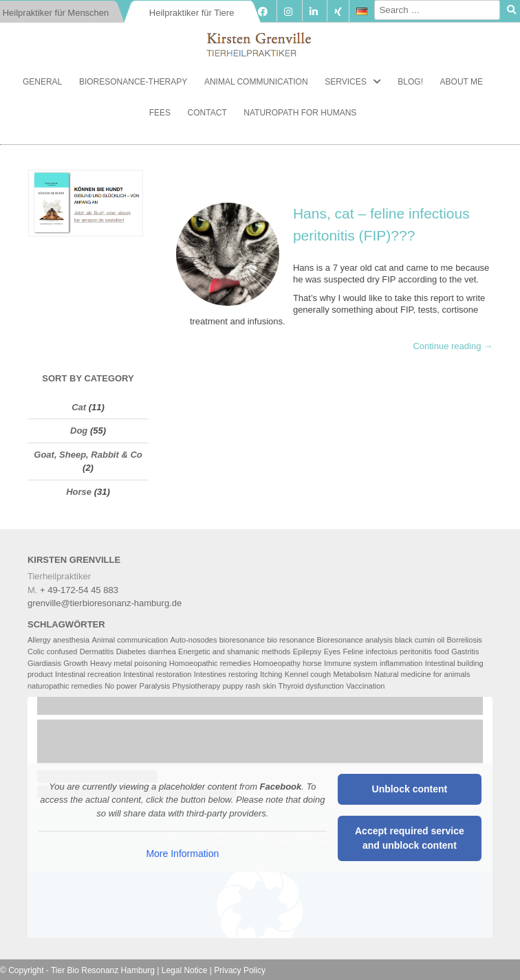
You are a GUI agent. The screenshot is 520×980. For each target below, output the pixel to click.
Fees (160, 113)
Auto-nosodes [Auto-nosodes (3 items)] (194, 640)
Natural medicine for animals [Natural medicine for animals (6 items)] (422, 674)
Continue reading (453, 346)
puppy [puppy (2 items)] (233, 686)
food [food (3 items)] (441, 652)
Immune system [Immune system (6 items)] (351, 663)
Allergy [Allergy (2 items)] (39, 640)
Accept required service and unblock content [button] (410, 838)
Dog (79, 431)
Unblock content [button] (410, 789)
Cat (79, 407)
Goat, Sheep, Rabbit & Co (88, 455)
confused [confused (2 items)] (62, 652)
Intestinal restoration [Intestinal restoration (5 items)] (157, 674)
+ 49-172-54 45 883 (79, 590)
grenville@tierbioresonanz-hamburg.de (105, 603)
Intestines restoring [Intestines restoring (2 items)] (226, 674)
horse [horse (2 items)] (312, 663)
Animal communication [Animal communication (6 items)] (130, 640)
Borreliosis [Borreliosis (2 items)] (465, 640)
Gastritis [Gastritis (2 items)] (465, 652)
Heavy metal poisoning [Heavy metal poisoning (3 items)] (128, 663)
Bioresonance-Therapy (133, 82)
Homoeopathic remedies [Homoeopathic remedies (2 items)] (210, 663)
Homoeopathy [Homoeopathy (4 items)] (277, 663)
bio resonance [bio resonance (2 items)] (291, 640)
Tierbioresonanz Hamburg (260, 41)
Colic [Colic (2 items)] (36, 652)
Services (345, 82)
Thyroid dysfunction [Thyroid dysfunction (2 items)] (311, 686)
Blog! (410, 82)
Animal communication (256, 82)
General (42, 82)
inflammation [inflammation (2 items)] (401, 663)
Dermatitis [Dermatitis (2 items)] (97, 652)
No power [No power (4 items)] (121, 686)
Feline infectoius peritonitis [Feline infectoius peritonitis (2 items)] (387, 652)
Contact (207, 113)
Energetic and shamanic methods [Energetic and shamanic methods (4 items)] (234, 652)
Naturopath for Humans (300, 113)
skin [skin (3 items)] (270, 686)
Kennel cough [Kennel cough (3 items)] (308, 674)
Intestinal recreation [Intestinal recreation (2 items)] (88, 674)
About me (462, 82)
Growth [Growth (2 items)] (75, 663)
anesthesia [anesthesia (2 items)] (71, 640)
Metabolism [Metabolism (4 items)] (352, 674)
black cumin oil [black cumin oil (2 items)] (420, 640)
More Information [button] (182, 854)
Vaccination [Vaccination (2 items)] (365, 686)
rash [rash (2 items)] (253, 686)
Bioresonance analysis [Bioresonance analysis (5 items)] (355, 640)
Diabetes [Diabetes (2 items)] (131, 652)
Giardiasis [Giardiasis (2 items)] (44, 663)
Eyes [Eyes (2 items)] (332, 652)
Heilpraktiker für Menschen (56, 13)
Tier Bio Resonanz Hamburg (103, 970)
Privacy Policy (240, 970)
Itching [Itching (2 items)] (271, 674)
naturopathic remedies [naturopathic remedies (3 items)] (65, 686)
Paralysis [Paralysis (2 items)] (155, 686)
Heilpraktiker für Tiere (192, 13)
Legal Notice (185, 970)
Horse (79, 492)
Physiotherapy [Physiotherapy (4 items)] (197, 686)
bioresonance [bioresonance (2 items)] (242, 640)
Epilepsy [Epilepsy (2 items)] (307, 652)
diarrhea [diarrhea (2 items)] (162, 652)
